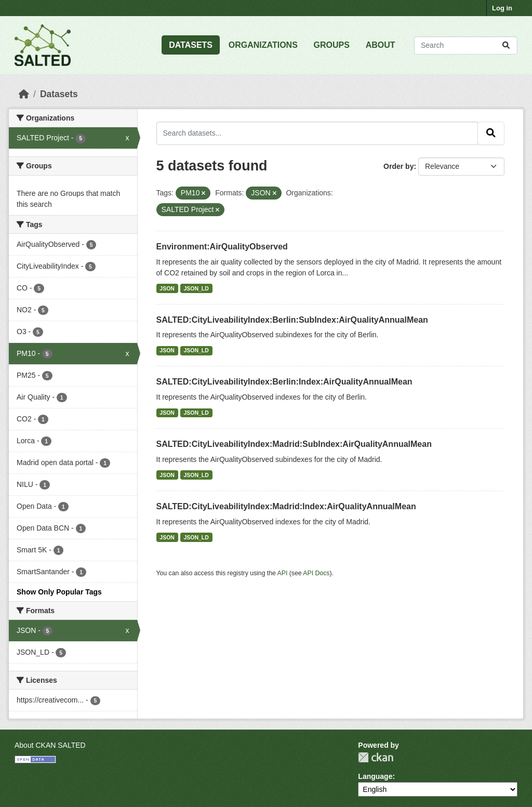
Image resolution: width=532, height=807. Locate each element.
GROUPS (332, 45)
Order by (398, 166)
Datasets (59, 94)
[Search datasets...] (466, 45)
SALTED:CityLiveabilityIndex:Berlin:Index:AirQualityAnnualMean (284, 382)
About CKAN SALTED (50, 745)
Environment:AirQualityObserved (222, 247)
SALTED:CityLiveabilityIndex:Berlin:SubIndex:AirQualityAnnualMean (292, 320)
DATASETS (191, 45)
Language (375, 776)
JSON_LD (196, 288)
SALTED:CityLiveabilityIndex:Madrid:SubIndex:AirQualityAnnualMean (294, 444)
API (283, 573)
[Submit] (506, 45)
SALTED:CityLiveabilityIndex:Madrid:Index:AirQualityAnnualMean (286, 506)
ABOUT (381, 45)
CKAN (376, 757)
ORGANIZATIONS (263, 45)
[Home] (24, 94)
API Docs (316, 573)
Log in (502, 8)
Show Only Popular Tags (59, 592)
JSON (167, 288)
